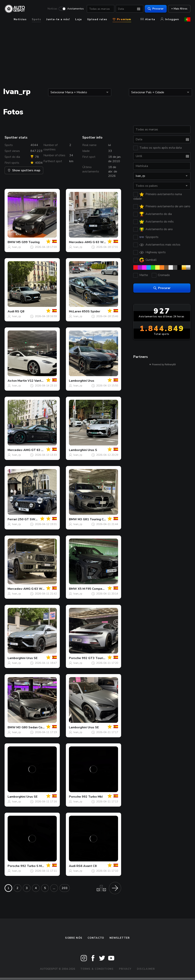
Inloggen (170, 19)
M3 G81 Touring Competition (99, 519)
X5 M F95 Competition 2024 (98, 589)
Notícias (52, 9)
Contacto (96, 938)
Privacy (125, 969)
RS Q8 (20, 311)
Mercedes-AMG (80, 242)
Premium (122, 19)
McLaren (75, 311)
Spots (36, 19)
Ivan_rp (17, 247)
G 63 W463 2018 (105, 242)
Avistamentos (76, 9)
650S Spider (91, 311)
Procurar (156, 9)
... (54, 888)
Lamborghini (78, 381)
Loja (79, 19)
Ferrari (12, 519)
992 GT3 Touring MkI (97, 658)
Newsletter (120, 938)
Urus (91, 381)
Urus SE (32, 658)
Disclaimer (146, 969)
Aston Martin (17, 381)
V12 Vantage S (39, 381)
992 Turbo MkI (92, 797)
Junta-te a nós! (58, 19)
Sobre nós (74, 938)
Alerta (148, 19)
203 (65, 888)
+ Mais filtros (179, 9)
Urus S (92, 450)
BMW (12, 242)
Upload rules (97, 19)
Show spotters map (24, 170)
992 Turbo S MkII (33, 866)
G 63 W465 (40, 589)
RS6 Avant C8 (87, 866)
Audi (11, 311)
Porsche (75, 658)
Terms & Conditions (97, 969)
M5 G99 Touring (28, 242)
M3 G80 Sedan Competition (37, 727)
